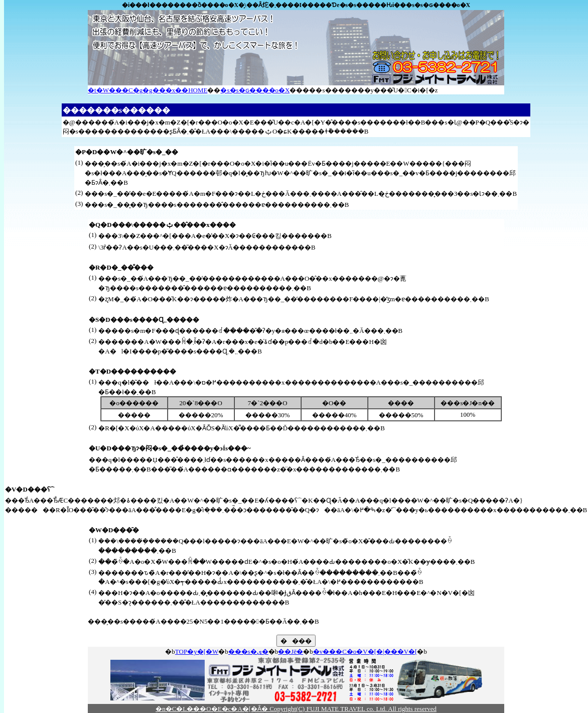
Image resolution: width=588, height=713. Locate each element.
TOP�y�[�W (197, 651)
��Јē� (290, 651)
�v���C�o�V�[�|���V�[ (365, 651)
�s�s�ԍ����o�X (255, 90)
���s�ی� (248, 651)
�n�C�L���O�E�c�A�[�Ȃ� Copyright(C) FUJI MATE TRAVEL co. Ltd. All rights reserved (296, 709)
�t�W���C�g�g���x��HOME (148, 90)
